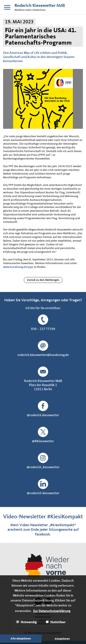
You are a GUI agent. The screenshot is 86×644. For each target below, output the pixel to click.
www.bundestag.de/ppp (18, 267)
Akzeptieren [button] (62, 639)
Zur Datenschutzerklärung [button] (52, 611)
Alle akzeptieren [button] (21, 639)
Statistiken (56, 622)
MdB (40, 6)
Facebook (42, 534)
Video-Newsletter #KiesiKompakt (43, 517)
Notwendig (27, 622)
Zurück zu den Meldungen (43, 280)
